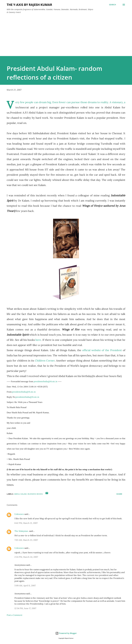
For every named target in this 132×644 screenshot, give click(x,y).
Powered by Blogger (66, 633)
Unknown (19, 514)
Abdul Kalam (20, 494)
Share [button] (119, 494)
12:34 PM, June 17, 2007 (25, 608)
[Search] (113, 5)
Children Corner (45, 361)
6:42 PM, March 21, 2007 (26, 523)
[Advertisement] (66, 38)
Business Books (35, 494)
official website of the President (103, 350)
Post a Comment (15, 615)
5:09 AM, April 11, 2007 (25, 586)
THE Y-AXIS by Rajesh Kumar (29, 5)
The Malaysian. (22, 531)
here (38, 340)
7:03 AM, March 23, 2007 (26, 540)
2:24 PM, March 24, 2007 (26, 557)
